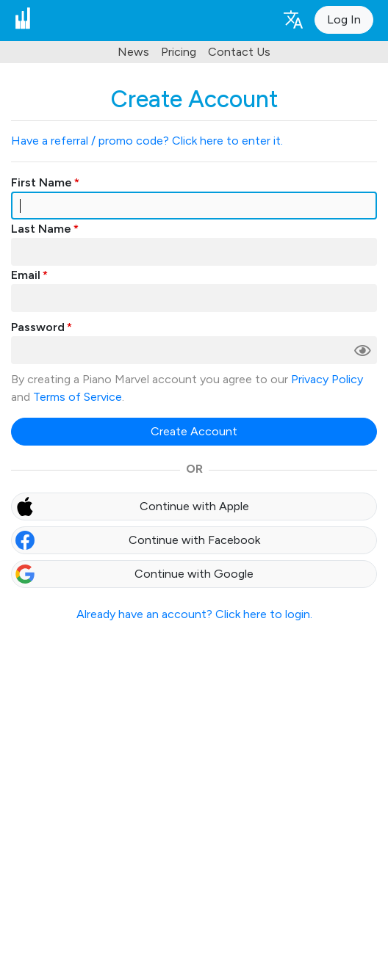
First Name (42, 182)
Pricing (179, 52)
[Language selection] (292, 19)
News (133, 52)
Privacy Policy (327, 379)
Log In (344, 19)
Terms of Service (78, 397)
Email (26, 275)
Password (38, 327)
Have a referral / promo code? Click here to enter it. (147, 141)
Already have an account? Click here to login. (194, 614)
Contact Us (239, 52)
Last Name (41, 229)
